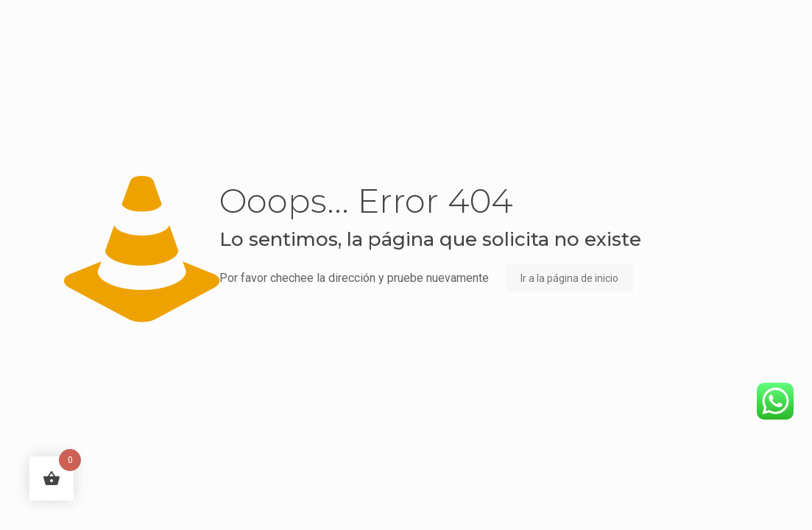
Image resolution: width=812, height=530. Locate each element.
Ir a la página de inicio (569, 278)
